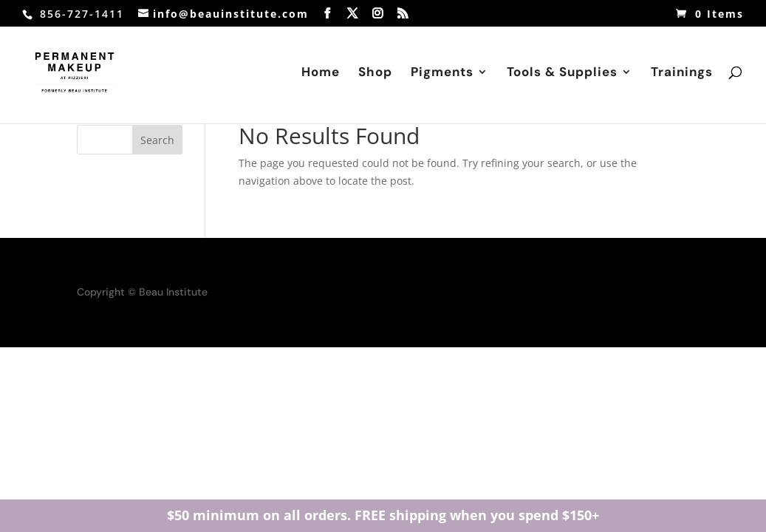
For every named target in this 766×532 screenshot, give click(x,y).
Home (321, 75)
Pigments (442, 75)
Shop (375, 75)
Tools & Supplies (562, 75)
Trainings (682, 75)
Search (157, 140)
